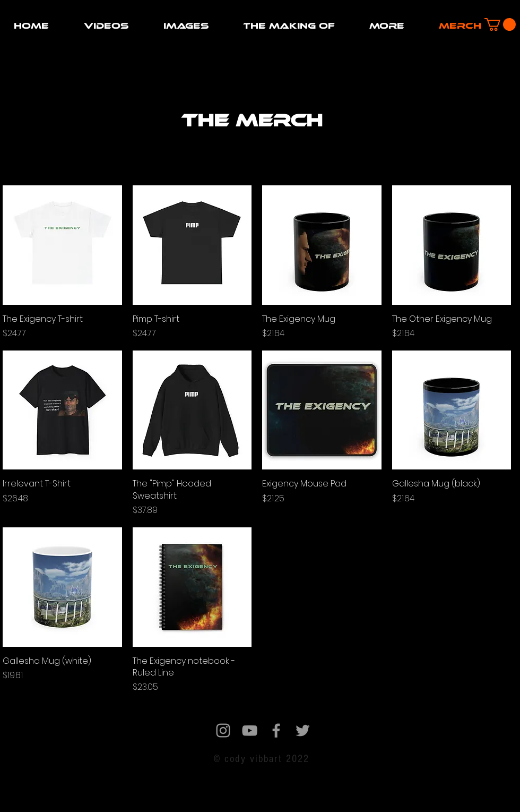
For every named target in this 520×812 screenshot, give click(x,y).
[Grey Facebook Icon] (276, 730)
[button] (106, 26)
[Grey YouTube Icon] (250, 730)
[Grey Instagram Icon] (223, 730)
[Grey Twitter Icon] (303, 730)
